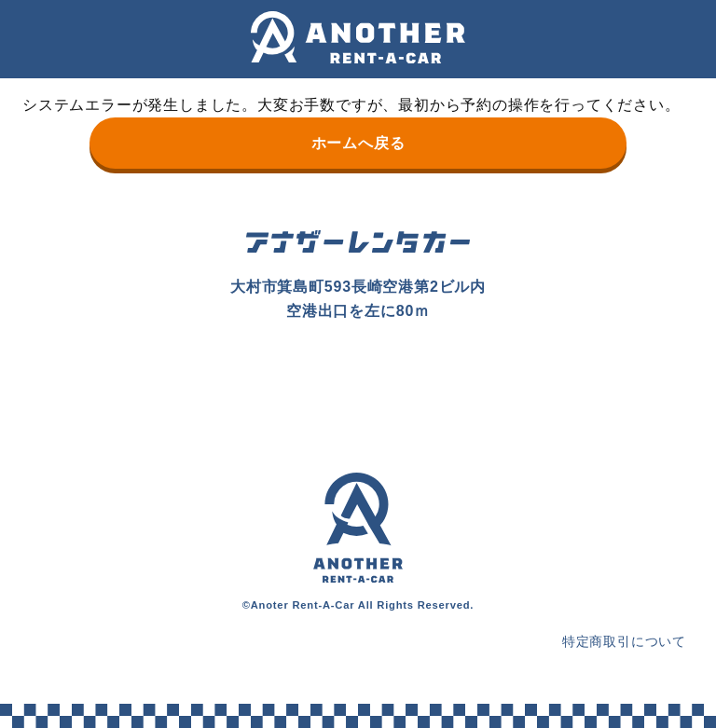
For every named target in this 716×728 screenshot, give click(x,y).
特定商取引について (624, 641)
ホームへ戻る (358, 143)
